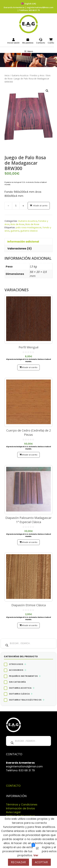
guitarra (15, 231)
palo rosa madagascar (29, 227)
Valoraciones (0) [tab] (20, 248)
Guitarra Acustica (20, 75)
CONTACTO (13, 786)
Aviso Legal (13, 812)
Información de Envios (20, 808)
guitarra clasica (29, 231)
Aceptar (41, 862)
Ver (36, 855)
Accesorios (16, 670)
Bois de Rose (17, 224)
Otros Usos (16, 664)
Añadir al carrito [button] (30, 367)
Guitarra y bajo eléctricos (25, 700)
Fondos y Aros (37, 75)
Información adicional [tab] (23, 242)
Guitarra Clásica (19, 694)
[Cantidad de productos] (16, 206)
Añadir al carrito (40, 206)
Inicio (7, 75)
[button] (47, 91)
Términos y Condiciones (22, 805)
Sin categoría (17, 682)
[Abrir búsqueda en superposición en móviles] (29, 643)
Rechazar (18, 862)
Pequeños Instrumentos (23, 676)
